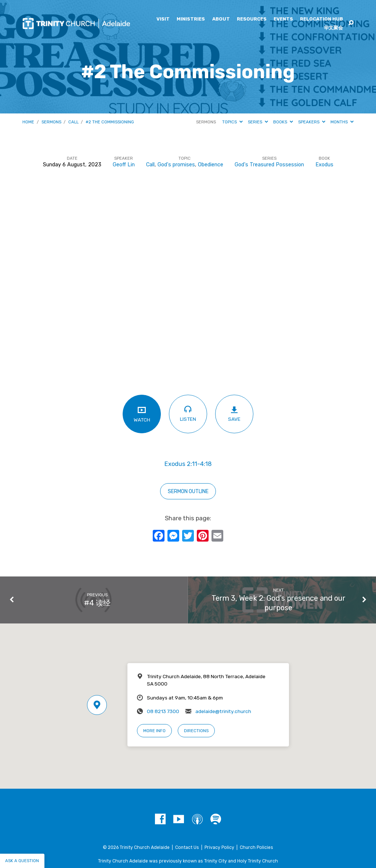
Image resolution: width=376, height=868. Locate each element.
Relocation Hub (321, 19)
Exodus (324, 165)
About (221, 19)
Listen (188, 413)
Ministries (191, 19)
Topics (232, 122)
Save (234, 414)
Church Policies (256, 847)
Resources (252, 19)
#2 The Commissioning (110, 122)
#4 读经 (97, 603)
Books (283, 122)
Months (342, 122)
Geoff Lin (124, 165)
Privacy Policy (219, 847)
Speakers (312, 122)
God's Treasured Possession (269, 165)
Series (258, 122)
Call (73, 122)
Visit (163, 19)
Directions (196, 731)
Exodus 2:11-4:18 (188, 464)
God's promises (176, 165)
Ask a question (22, 861)
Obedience (211, 165)
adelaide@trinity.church (223, 711)
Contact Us (187, 847)
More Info (154, 731)
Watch (142, 414)
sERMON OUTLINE (188, 491)
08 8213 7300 (163, 711)
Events (283, 19)
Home (28, 122)
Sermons (51, 122)
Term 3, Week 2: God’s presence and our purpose (279, 603)
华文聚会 (333, 28)
